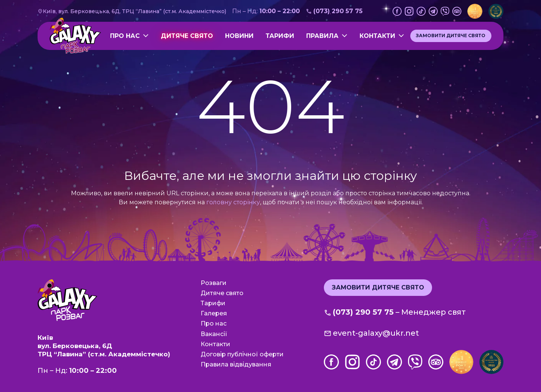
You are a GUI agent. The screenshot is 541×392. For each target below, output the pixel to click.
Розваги (214, 283)
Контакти (377, 36)
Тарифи (280, 36)
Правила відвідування (236, 364)
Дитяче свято (187, 36)
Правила (322, 36)
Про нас (125, 36)
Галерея (214, 313)
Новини (239, 36)
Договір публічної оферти (242, 354)
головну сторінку (233, 202)
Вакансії (214, 334)
